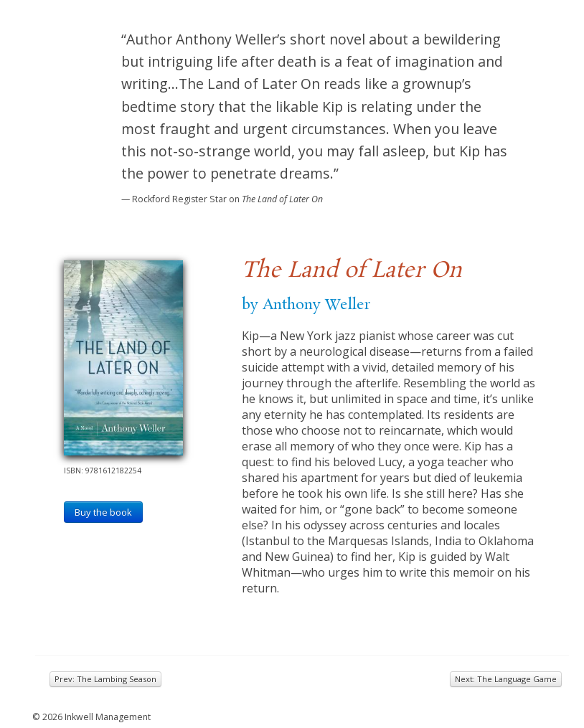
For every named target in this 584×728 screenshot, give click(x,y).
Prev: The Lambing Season (105, 679)
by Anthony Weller (306, 305)
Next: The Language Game (506, 679)
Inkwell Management (108, 717)
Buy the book (103, 512)
